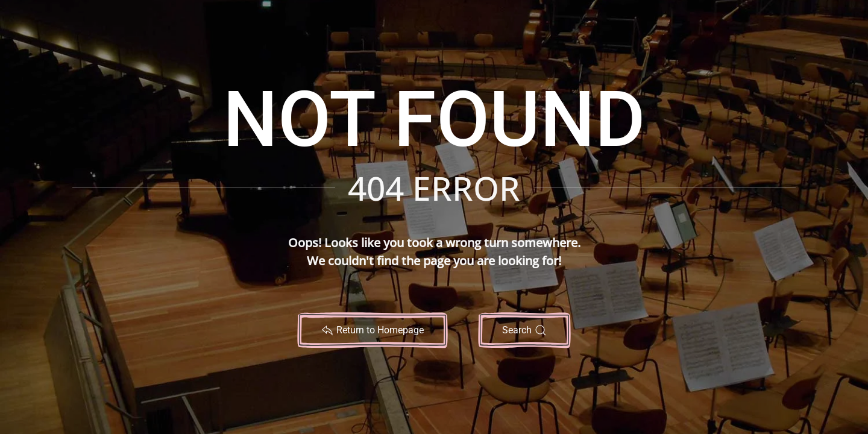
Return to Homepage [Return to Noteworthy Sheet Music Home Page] (373, 330)
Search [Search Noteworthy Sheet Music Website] (524, 330)
